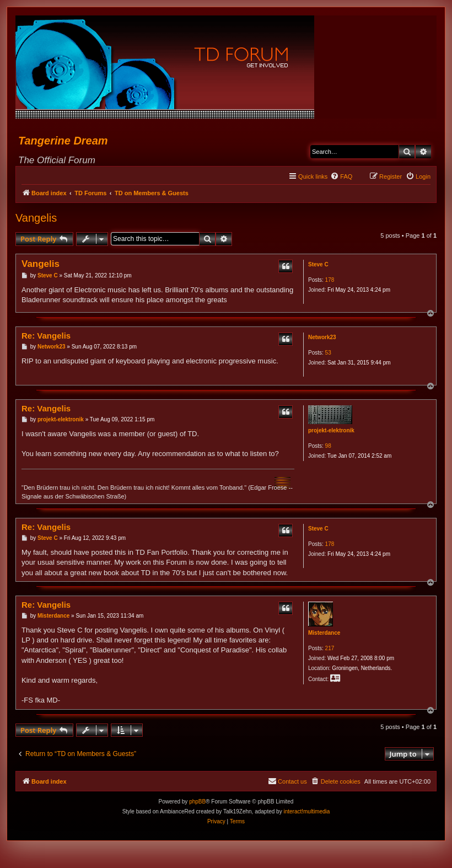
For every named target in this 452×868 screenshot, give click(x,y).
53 (328, 353)
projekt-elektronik (331, 430)
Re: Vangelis (46, 336)
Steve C (318, 264)
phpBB (197, 802)
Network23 (322, 337)
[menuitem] (341, 176)
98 (328, 446)
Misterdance (324, 633)
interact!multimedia (306, 811)
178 (330, 280)
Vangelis (36, 218)
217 (330, 648)
